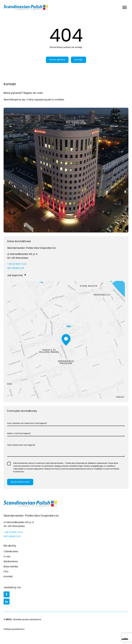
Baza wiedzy (11, 567)
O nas (7, 557)
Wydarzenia (11, 561)
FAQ (6, 572)
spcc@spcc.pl (15, 268)
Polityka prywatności (66, 629)
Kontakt (79, 60)
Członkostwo (11, 552)
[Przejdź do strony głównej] (66, 504)
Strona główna (57, 60)
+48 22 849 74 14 (17, 264)
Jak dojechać (15, 275)
